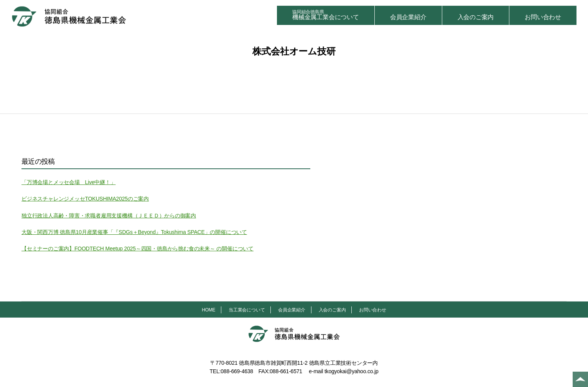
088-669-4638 (237, 371)
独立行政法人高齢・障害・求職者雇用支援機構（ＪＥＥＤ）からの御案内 (109, 216)
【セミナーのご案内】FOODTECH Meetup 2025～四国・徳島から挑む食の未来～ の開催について (138, 249)
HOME (208, 310)
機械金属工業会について (326, 15)
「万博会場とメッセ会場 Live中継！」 (68, 182)
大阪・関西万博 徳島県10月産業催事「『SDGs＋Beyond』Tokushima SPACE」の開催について (134, 232)
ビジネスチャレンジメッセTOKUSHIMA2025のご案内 (85, 199)
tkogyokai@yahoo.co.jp (352, 371)
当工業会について (247, 310)
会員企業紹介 (408, 17)
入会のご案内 (476, 17)
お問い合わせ (543, 17)
